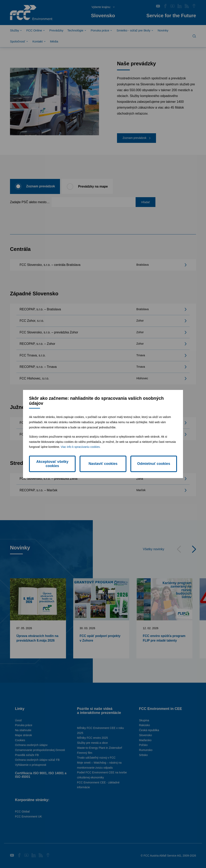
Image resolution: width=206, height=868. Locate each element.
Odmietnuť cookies (154, 464)
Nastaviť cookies (103, 464)
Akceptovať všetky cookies (52, 464)
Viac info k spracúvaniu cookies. (81, 447)
